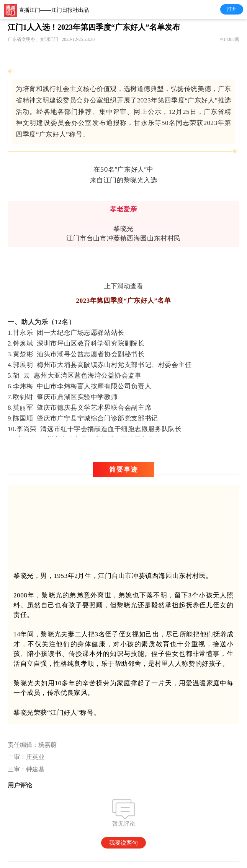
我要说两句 (123, 843)
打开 (232, 9)
